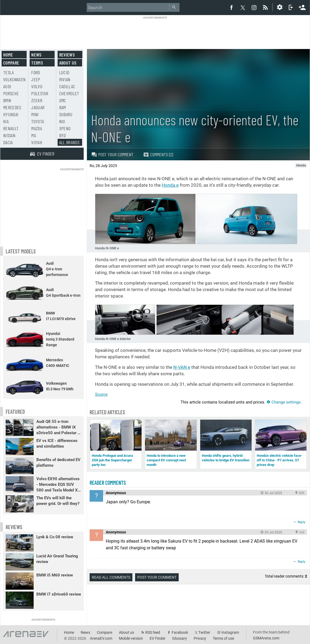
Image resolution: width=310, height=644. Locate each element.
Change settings (283, 402)
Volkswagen (15, 79)
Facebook (180, 632)
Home (8, 55)
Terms (37, 63)
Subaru (66, 114)
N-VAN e (182, 367)
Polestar (40, 93)
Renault (11, 128)
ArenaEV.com (101, 638)
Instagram (230, 632)
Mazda (37, 128)
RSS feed (153, 632)
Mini (35, 114)
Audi (7, 86)
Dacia (8, 142)
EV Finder (158, 638)
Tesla (9, 72)
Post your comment (112, 154)
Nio (62, 121)
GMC (63, 100)
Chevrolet (69, 93)
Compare (11, 63)
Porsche (11, 93)
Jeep (36, 79)
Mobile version (131, 638)
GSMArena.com (266, 638)
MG (34, 135)
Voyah (37, 142)
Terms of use (223, 638)
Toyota (38, 121)
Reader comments (108, 483)
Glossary (180, 638)
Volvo (37, 86)
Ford (36, 72)
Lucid (64, 72)
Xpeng (65, 128)
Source (101, 394)
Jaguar (38, 107)
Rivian (65, 79)
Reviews (67, 55)
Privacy (200, 638)
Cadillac (67, 86)
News (36, 55)
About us (68, 63)
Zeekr (37, 100)
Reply (302, 522)
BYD (63, 135)
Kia (6, 121)
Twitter (204, 632)
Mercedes (12, 107)
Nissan (9, 135)
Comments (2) (158, 155)
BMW (7, 100)
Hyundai (11, 114)
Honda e (170, 185)
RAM (63, 107)
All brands (69, 142)
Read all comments (111, 577)
